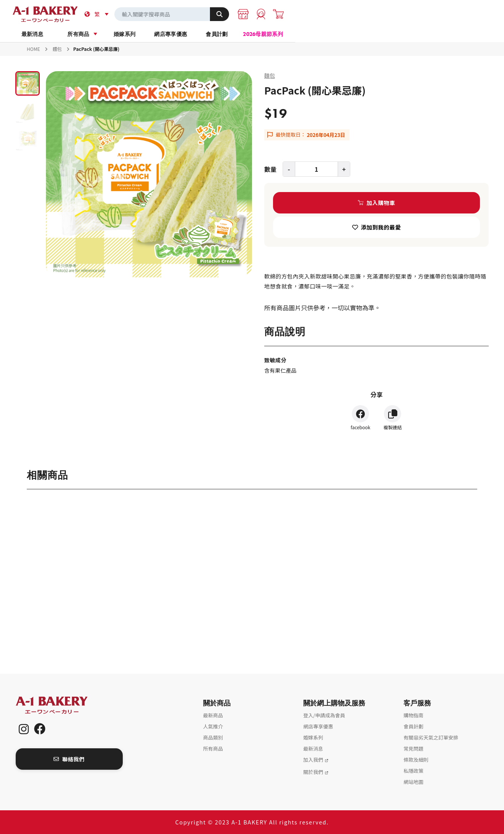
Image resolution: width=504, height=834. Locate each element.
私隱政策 (413, 771)
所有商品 (161, 34)
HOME (33, 49)
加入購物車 (381, 203)
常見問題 (413, 748)
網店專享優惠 (282, 34)
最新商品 (213, 715)
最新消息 (100, 34)
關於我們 (313, 772)
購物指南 (413, 715)
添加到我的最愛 (381, 227)
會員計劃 (343, 34)
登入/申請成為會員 (324, 715)
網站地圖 (413, 782)
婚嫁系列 (222, 34)
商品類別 (213, 737)
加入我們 (313, 760)
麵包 (57, 49)
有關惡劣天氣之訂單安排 (431, 737)
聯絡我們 (69, 759)
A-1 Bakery (62, 705)
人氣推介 (213, 726)
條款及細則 (416, 760)
